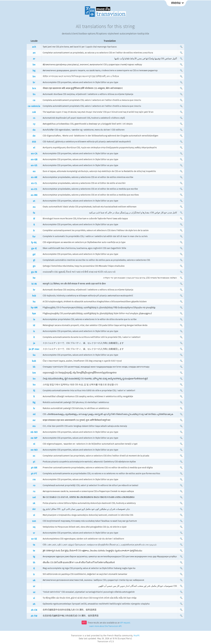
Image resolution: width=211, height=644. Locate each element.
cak (34, 112)
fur (34, 237)
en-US (34, 165)
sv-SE (34, 539)
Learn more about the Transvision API (105, 626)
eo (34, 171)
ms (34, 426)
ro (34, 485)
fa (34, 213)
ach (34, 47)
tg (34, 557)
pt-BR (34, 468)
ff (34, 219)
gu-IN (34, 272)
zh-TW (34, 616)
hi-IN (34, 284)
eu (34, 207)
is (34, 331)
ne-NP (34, 438)
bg (34, 71)
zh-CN (34, 610)
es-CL (34, 183)
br (34, 82)
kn (34, 379)
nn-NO (34, 450)
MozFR (136, 636)
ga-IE (34, 248)
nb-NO (34, 432)
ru (34, 491)
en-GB (34, 160)
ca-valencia (34, 106)
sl (34, 515)
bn (34, 77)
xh (34, 604)
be (34, 65)
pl (34, 462)
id (34, 325)
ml (34, 414)
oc (34, 456)
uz (34, 592)
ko (34, 385)
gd (34, 254)
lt (34, 397)
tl (34, 568)
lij (34, 391)
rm (34, 480)
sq (34, 527)
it (34, 337)
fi (34, 225)
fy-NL (34, 243)
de (34, 136)
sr (34, 533)
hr (34, 290)
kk (34, 367)
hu (34, 302)
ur (34, 586)
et (34, 201)
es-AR (34, 177)
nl (34, 444)
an (34, 53)
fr (34, 231)
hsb (34, 296)
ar (34, 59)
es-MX (34, 195)
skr (34, 509)
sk (34, 503)
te (34, 551)
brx (34, 88)
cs (34, 118)
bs (34, 94)
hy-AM (34, 308)
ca (34, 100)
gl (34, 260)
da (34, 130)
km (34, 373)
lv (34, 408)
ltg (34, 402)
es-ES (34, 189)
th (34, 563)
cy (34, 124)
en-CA (34, 154)
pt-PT (34, 474)
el (34, 148)
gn (34, 266)
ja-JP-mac (34, 349)
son (34, 521)
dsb (34, 142)
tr (34, 574)
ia (34, 319)
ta (34, 545)
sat (34, 497)
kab (34, 361)
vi (34, 598)
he (34, 278)
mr (34, 420)
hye (34, 314)
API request (125, 623)
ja (34, 343)
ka (34, 355)
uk (34, 580)
